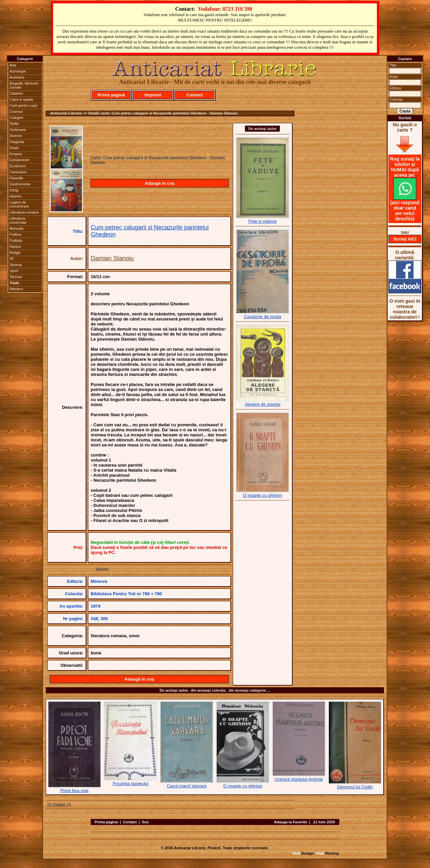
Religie (15, 253)
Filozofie (16, 178)
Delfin (14, 124)
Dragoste (17, 142)
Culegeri (16, 118)
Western (16, 289)
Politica (15, 234)
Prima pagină (111, 95)
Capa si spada (21, 99)
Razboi (15, 247)
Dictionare (18, 130)
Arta (13, 65)
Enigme (16, 154)
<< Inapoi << (59, 805)
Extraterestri (19, 160)
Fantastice (18, 172)
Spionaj (16, 265)
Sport (14, 271)
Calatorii (16, 93)
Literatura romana (24, 212)
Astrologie (18, 71)
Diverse (16, 136)
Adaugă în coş (160, 183)
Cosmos (16, 112)
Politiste (16, 241)
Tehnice (16, 277)
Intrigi (14, 190)
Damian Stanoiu (112, 258)
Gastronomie (20, 184)
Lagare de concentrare (19, 204)
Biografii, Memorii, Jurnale (24, 85)
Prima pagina (106, 822)
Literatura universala (18, 220)
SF (12, 259)
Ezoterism (18, 166)
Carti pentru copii (23, 105)
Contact (195, 95)
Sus (145, 822)
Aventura (17, 77)
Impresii (153, 95)
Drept (14, 148)
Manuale (16, 228)
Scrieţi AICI (405, 239)
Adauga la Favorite (291, 822)
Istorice (15, 196)
